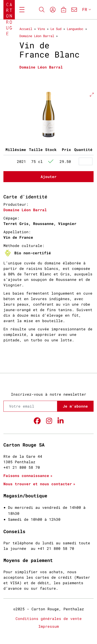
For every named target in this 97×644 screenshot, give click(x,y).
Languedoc (75, 29)
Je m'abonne (75, 406)
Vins (41, 29)
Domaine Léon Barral (37, 36)
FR (85, 9)
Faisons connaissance (26, 475)
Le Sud (56, 29)
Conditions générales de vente (49, 618)
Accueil (26, 29)
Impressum (49, 626)
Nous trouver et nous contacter (38, 484)
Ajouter (49, 177)
